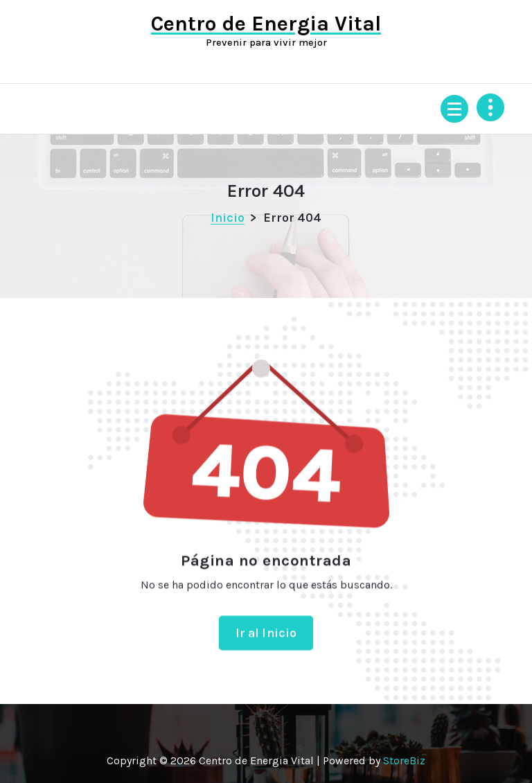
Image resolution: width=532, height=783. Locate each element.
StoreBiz (404, 760)
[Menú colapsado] (454, 109)
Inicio (228, 218)
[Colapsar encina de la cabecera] (490, 107)
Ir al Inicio (266, 641)
